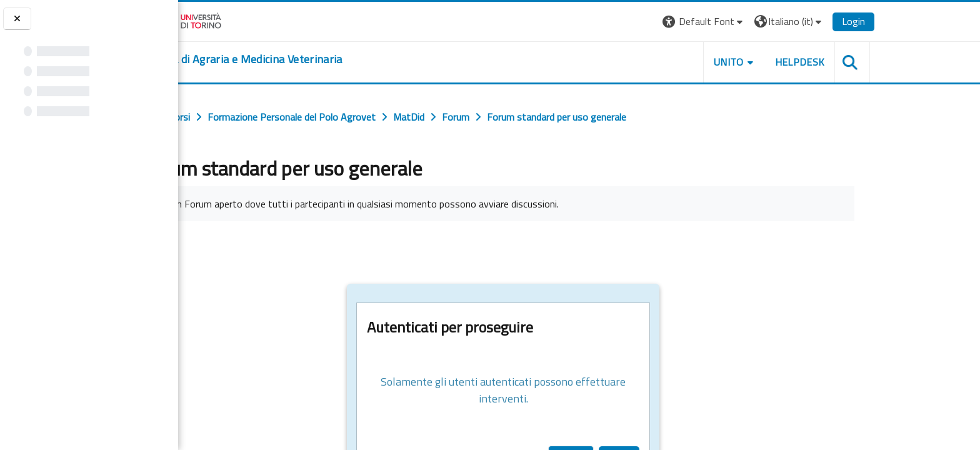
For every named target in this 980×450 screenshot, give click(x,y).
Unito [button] (798, 62)
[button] (773, 22)
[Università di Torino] (253, 20)
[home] (314, 59)
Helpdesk (869, 62)
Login (923, 21)
